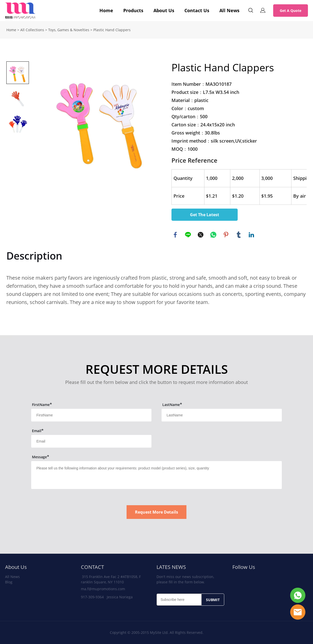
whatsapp (213, 235)
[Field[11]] (91, 415)
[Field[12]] (222, 415)
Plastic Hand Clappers (112, 30)
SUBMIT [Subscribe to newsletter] (213, 600)
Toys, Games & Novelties (69, 30)
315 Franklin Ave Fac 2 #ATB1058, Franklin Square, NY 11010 (111, 579)
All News (229, 10)
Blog (9, 582)
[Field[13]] (91, 441)
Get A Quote (291, 11)
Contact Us (197, 10)
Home (106, 10)
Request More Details (156, 512)
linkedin (251, 235)
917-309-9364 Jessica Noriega (107, 597)
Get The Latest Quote (205, 216)
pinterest (226, 235)
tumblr (239, 235)
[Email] (179, 600)
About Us (164, 10)
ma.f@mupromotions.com (103, 589)
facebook (175, 235)
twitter (201, 235)
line (188, 235)
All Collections (32, 30)
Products (133, 10)
